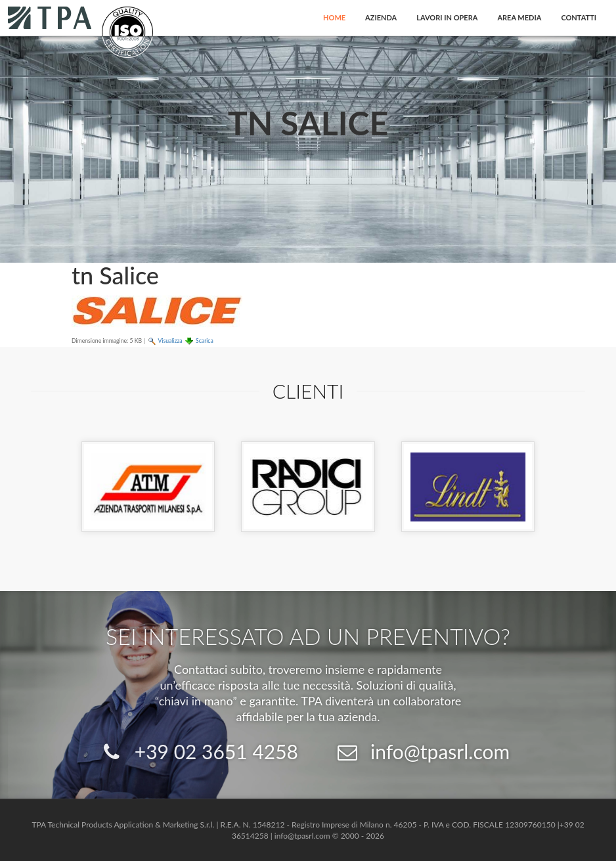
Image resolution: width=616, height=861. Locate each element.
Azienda (381, 17)
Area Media (519, 17)
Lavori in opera (447, 17)
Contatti (579, 17)
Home (334, 17)
